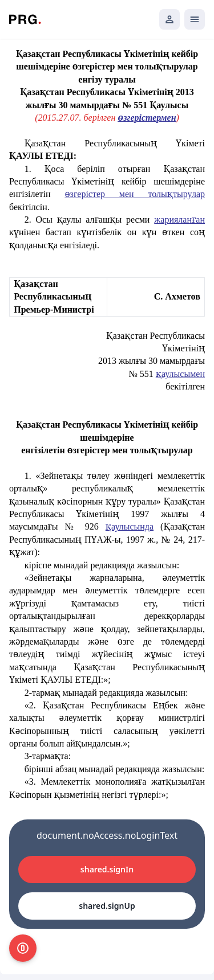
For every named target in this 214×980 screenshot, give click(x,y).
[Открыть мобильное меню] (195, 19)
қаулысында (130, 526)
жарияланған (179, 220)
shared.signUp (107, 906)
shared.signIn (107, 869)
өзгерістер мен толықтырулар (135, 194)
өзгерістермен (147, 118)
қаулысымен (180, 374)
